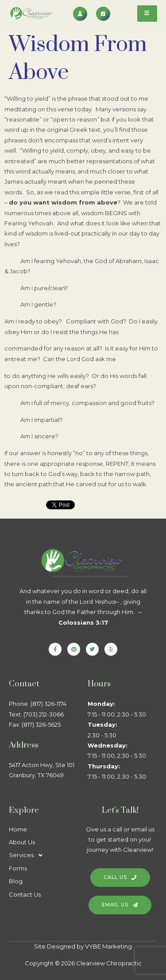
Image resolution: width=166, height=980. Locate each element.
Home (18, 829)
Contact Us (25, 894)
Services (28, 855)
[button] (44, 855)
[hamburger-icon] (147, 14)
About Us (22, 842)
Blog (16, 881)
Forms (18, 868)
